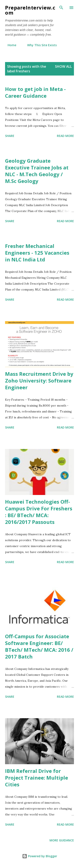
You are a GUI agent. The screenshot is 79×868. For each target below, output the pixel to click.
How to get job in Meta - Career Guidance (35, 92)
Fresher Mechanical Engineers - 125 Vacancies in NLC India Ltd (37, 253)
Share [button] (10, 136)
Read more (65, 136)
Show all (63, 66)
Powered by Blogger (40, 856)
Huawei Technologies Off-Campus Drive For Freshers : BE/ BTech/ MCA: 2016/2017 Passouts (39, 512)
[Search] (61, 8)
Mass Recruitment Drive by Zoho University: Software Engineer (39, 381)
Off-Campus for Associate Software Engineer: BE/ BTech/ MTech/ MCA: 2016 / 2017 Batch (39, 646)
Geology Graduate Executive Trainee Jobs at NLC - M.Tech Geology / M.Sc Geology (37, 171)
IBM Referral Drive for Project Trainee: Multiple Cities (37, 778)
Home (9, 45)
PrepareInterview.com (30, 10)
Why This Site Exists (39, 45)
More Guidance (62, 840)
